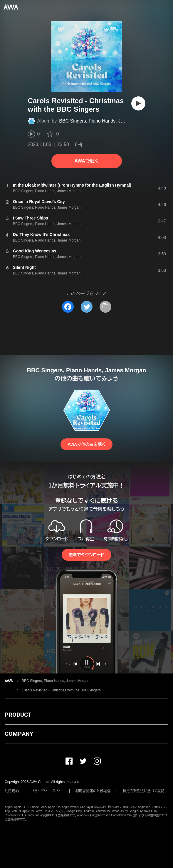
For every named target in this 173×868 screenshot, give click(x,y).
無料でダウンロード (86, 555)
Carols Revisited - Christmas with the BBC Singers (61, 690)
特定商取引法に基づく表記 (144, 791)
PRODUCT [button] (18, 715)
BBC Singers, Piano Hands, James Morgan (104, 121)
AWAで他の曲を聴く (86, 444)
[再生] (138, 103)
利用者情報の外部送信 (93, 791)
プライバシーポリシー (47, 791)
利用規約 (12, 791)
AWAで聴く (86, 161)
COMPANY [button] (19, 734)
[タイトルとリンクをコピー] (105, 307)
